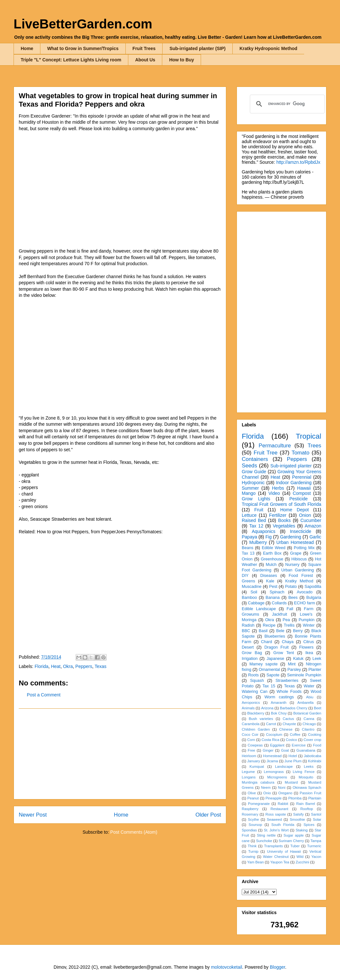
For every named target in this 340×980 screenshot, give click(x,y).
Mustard (291, 782)
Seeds (250, 466)
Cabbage (256, 603)
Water (309, 686)
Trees (314, 446)
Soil (254, 592)
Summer (250, 488)
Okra (68, 666)
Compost (302, 493)
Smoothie (297, 819)
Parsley (294, 670)
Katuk (298, 659)
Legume (248, 772)
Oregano (285, 793)
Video (274, 493)
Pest (273, 587)
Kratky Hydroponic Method (268, 48)
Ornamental (269, 670)
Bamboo (249, 598)
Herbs (278, 488)
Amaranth (279, 703)
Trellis (289, 625)
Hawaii (304, 488)
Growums (250, 614)
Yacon (316, 857)
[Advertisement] (120, 754)
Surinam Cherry (291, 841)
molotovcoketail (227, 967)
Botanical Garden (307, 713)
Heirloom (249, 756)
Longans (249, 777)
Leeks (309, 766)
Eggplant (277, 745)
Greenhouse (272, 559)
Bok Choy (279, 713)
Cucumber (311, 520)
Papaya (249, 537)
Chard (266, 642)
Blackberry (256, 713)
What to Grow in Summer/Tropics (83, 48)
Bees (293, 598)
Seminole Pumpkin (304, 675)
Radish (248, 625)
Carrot (271, 724)
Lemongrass (274, 772)
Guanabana (306, 750)
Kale (270, 581)
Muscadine (252, 587)
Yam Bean (255, 862)
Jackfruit (279, 614)
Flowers (306, 647)
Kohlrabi (315, 761)
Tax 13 (248, 553)
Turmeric (314, 846)
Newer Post (33, 815)
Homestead (272, 756)
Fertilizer (278, 515)
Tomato (300, 453)
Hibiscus (299, 559)
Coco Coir (250, 735)
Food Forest (301, 576)
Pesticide (298, 499)
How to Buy (181, 60)
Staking (302, 830)
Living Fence (304, 772)
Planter (315, 670)
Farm (308, 609)
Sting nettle (266, 835)
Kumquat (257, 766)
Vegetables (284, 526)
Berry (298, 631)
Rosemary (250, 814)
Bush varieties (261, 719)
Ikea (309, 653)
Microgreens (277, 777)
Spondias (249, 830)
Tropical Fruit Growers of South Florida (282, 504)
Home (27, 48)
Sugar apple (294, 835)
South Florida (283, 825)
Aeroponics (251, 703)
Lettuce (249, 515)
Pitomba (295, 798)
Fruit (259, 510)
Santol (316, 814)
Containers (255, 459)
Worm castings (279, 697)
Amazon (313, 526)
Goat (285, 750)
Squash (257, 681)
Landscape (284, 766)
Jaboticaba (313, 756)
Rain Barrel (305, 804)
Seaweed (274, 819)
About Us (145, 60)
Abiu (310, 697)
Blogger (277, 967)
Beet (318, 708)
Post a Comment (44, 695)
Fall (290, 609)
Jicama (272, 761)
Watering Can (255, 692)
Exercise (299, 745)
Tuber (295, 846)
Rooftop (307, 809)
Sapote (273, 675)
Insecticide (301, 531)
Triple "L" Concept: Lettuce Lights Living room (71, 60)
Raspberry (250, 809)
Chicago (309, 724)
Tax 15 (269, 686)
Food (317, 745)
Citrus (308, 642)
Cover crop (312, 740)
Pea (286, 620)
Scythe (253, 819)
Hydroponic (253, 483)
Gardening (290, 537)
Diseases (269, 576)
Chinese (286, 729)
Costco (291, 740)
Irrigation (250, 659)
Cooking (315, 735)
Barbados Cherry (294, 708)
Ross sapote (276, 814)
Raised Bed (254, 520)
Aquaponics (264, 531)
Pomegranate (259, 804)
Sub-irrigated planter (291, 466)
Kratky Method (299, 581)
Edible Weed (274, 548)
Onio (267, 793)
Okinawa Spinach (307, 787)
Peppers (84, 666)
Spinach (277, 592)
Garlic (315, 537)
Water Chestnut (276, 857)
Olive (252, 793)
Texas (101, 666)
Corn (251, 740)
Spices (309, 825)
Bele (280, 631)
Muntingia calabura (258, 782)
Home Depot (294, 510)
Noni (282, 787)
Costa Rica (270, 740)
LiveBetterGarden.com (83, 24)
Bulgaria (314, 598)
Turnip (253, 851)
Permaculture (275, 446)
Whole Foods (289, 692)
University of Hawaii (284, 851)
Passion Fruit (310, 793)
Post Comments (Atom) (134, 832)
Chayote (289, 724)
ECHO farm (305, 603)
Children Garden (256, 729)
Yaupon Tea (280, 862)
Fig (268, 537)
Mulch (271, 565)
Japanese (276, 659)
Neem (266, 787)
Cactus (288, 719)
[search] (286, 104)
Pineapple (273, 798)
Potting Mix (304, 548)
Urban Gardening (297, 570)
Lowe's (306, 614)
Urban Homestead (295, 542)
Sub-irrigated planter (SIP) (197, 48)
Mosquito (306, 777)
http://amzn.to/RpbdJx (298, 162)
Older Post (208, 815)
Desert (248, 647)
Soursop (255, 825)
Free (251, 750)
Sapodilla (313, 587)
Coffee (295, 735)
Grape (296, 553)
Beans (248, 548)
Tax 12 (256, 526)
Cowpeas (255, 745)
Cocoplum (274, 735)
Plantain (315, 798)
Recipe (269, 625)
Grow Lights (256, 499)
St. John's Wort (276, 830)
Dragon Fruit (276, 647)
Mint (292, 664)
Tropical (308, 436)
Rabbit (283, 804)
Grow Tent (284, 653)
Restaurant (279, 809)
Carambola (251, 724)
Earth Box (272, 553)
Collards (279, 603)
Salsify (298, 814)
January (254, 761)
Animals (248, 708)
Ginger (268, 750)
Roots (254, 675)
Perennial (302, 477)
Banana (273, 598)
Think (252, 846)
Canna (309, 719)
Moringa (249, 620)
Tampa (316, 841)
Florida (42, 666)
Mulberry (258, 542)
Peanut (253, 798)
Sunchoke (264, 841)
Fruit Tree (266, 453)
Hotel (293, 756)
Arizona (267, 708)
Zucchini (303, 862)
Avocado (305, 592)
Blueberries (275, 636)
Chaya (288, 642)
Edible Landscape (259, 609)
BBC (246, 631)
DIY (245, 576)
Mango (249, 493)
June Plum (293, 761)
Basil (263, 631)
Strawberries (287, 681)
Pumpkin (307, 620)
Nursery (292, 565)
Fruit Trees (144, 48)
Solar (317, 819)
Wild (300, 857)
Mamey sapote (264, 664)
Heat (56, 666)
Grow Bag (252, 653)
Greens (248, 581)
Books (285, 520)
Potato (291, 587)
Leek (317, 659)
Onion (305, 515)
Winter (309, 625)
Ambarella (305, 703)
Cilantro (308, 729)
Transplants (273, 846)
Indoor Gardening (294, 483)
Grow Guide (254, 472)
